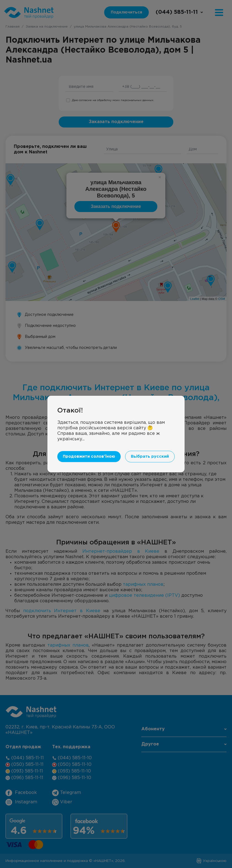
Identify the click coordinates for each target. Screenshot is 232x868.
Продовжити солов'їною (89, 456)
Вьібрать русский (150, 456)
